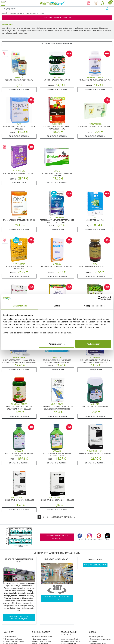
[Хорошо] (110, 9)
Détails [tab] (57, 306)
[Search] (53, 9)
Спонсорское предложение (15, 641)
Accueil (4, 13)
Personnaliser (57, 344)
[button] (103, 3)
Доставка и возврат (40, 639)
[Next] (63, 517)
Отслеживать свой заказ (13, 639)
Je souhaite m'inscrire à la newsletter (57, 537)
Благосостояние (31, 13)
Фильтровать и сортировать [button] (57, 44)
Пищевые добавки (16, 13)
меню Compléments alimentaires (57, 18)
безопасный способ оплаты (43, 637)
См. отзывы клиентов (95, 565)
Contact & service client (42, 641)
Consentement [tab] (20, 306)
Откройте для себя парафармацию (19, 617)
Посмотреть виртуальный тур (57, 598)
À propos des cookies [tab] (94, 306)
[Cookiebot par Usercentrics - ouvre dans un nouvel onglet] (100, 298)
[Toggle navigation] (3, 3)
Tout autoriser (93, 344)
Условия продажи (96, 637)
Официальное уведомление (100, 639)
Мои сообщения (10, 637)
